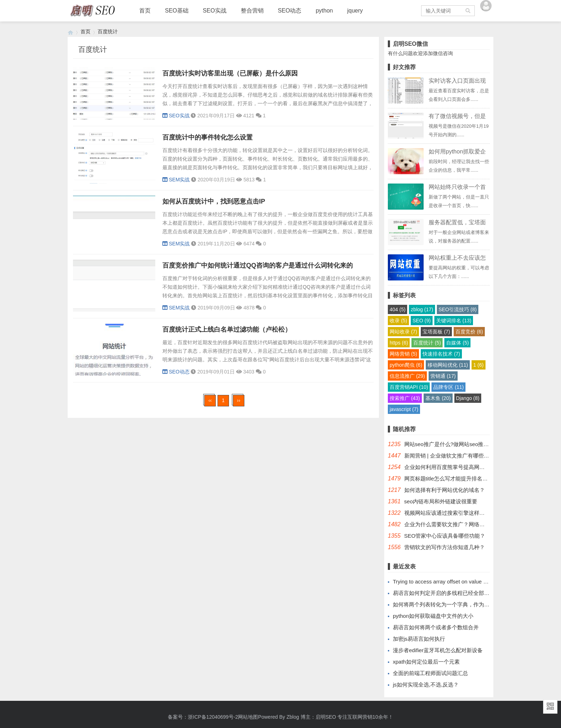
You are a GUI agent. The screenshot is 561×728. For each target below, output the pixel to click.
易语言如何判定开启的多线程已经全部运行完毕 (449, 593)
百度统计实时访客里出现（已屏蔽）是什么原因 (230, 73)
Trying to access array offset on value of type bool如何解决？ (465, 582)
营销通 (443, 376)
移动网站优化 (448, 365)
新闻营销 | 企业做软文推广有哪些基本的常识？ (460, 456)
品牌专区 (448, 387)
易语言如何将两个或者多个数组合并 (436, 627)
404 (397, 309)
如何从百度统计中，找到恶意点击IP (214, 201)
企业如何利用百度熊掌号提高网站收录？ (453, 467)
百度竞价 (469, 332)
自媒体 (457, 343)
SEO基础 (177, 11)
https (399, 343)
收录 (398, 321)
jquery (355, 11)
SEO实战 (215, 11)
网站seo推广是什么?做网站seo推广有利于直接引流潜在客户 (476, 444)
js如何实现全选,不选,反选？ (426, 685)
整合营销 (252, 11)
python (324, 11)
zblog (422, 309)
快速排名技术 (441, 354)
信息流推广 (407, 376)
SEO (422, 321)
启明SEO (326, 717)
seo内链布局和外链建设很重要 (441, 501)
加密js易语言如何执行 (419, 639)
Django (468, 398)
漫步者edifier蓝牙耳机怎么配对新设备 (438, 650)
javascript (404, 409)
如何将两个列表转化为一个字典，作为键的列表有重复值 (460, 604)
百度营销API (409, 387)
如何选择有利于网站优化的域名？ (445, 490)
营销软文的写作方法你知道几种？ (445, 547)
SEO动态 (290, 11)
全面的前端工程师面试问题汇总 (430, 673)
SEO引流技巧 (458, 309)
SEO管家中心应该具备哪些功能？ (445, 536)
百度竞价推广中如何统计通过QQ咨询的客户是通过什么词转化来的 (258, 265)
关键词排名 (454, 321)
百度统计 (108, 31)
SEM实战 (176, 180)
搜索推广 (405, 398)
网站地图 (248, 717)
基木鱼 (438, 398)
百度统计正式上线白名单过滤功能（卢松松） (227, 329)
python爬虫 (406, 365)
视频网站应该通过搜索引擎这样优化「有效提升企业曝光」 (474, 513)
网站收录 (403, 332)
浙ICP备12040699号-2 (213, 717)
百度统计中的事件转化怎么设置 (208, 137)
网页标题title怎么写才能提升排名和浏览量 (454, 478)
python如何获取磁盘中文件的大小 (433, 616)
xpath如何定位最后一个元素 (426, 662)
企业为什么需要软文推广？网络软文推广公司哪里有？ (469, 524)
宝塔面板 (436, 332)
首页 (145, 11)
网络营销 (403, 354)
